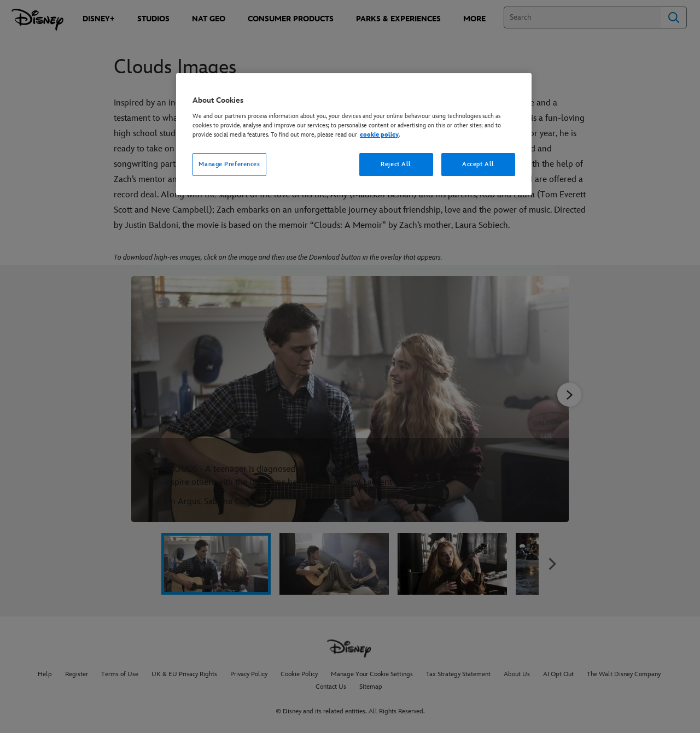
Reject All (396, 164)
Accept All (478, 164)
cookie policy (379, 135)
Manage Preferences (229, 164)
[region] (354, 134)
